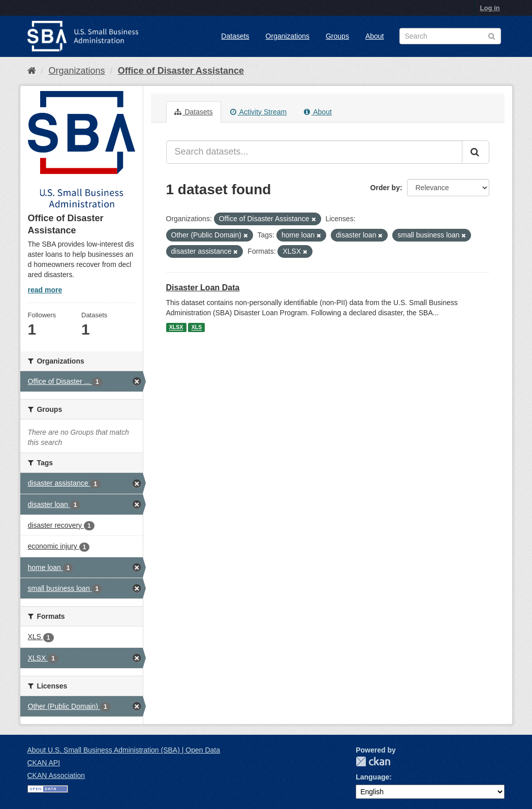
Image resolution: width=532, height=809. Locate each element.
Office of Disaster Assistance (181, 71)
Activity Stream (258, 112)
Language (372, 777)
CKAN (373, 761)
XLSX (176, 327)
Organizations (288, 36)
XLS (197, 327)
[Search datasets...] (314, 152)
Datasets (235, 36)
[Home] (32, 71)
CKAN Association (56, 775)
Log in (490, 8)
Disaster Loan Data (203, 288)
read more (45, 290)
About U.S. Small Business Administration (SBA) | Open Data (124, 750)
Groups (337, 36)
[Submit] (476, 152)
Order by (385, 188)
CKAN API (44, 763)
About (375, 36)
